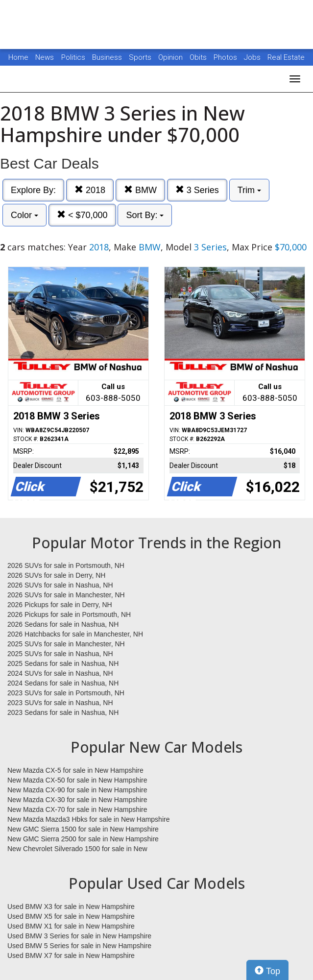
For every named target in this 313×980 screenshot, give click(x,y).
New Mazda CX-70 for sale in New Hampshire (77, 809)
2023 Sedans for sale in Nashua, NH (63, 712)
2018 (90, 190)
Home (18, 57)
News (45, 57)
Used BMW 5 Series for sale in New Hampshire (79, 946)
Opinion (171, 57)
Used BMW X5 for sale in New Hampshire (71, 916)
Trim (249, 190)
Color (24, 215)
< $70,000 (82, 215)
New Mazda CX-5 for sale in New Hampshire (75, 770)
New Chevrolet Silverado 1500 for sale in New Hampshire (77, 849)
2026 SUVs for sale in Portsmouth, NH (66, 565)
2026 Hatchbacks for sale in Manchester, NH (75, 634)
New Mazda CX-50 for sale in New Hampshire (77, 780)
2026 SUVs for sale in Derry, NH (56, 575)
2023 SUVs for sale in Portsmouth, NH (66, 693)
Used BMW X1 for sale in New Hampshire (71, 926)
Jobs (253, 57)
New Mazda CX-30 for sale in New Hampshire (77, 800)
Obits (199, 57)
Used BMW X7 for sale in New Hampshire (71, 955)
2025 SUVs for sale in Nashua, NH (60, 654)
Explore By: (33, 190)
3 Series (197, 190)
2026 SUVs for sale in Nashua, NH (60, 585)
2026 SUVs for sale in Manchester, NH (66, 595)
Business (108, 57)
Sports (141, 57)
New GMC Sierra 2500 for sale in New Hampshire (83, 839)
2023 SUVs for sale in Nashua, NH (60, 703)
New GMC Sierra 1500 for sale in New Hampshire (83, 829)
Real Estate (286, 57)
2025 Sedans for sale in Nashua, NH (63, 663)
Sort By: (145, 215)
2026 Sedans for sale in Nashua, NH (63, 624)
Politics (73, 57)
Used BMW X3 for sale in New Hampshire (71, 906)
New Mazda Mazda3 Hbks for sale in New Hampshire (88, 819)
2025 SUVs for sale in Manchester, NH (66, 644)
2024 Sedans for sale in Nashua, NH (63, 683)
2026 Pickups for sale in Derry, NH (60, 605)
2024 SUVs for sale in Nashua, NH (60, 673)
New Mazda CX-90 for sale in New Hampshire (77, 790)
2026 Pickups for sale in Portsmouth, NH (69, 614)
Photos (226, 57)
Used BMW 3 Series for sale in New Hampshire (79, 936)
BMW (140, 190)
